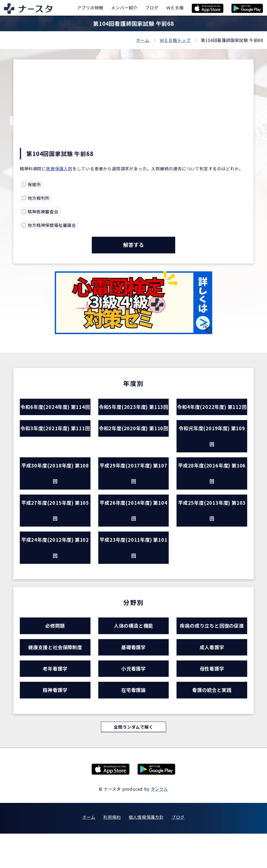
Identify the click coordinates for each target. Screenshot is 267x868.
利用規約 (112, 851)
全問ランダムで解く (133, 761)
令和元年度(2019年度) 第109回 (212, 457)
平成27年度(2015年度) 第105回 (55, 536)
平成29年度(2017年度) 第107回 (133, 496)
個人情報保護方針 (146, 851)
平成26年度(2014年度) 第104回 (133, 536)
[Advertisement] (133, 109)
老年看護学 (55, 701)
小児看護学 (133, 701)
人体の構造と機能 (133, 655)
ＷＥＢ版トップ (175, 40)
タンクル (159, 823)
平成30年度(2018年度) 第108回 (55, 496)
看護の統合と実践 (212, 723)
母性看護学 (212, 701)
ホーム (143, 40)
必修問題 (55, 655)
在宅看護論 (133, 723)
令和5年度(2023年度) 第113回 (133, 417)
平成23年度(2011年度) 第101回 (133, 576)
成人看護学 (212, 678)
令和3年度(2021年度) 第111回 (55, 457)
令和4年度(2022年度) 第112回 (212, 417)
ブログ (178, 851)
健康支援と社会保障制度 (55, 678)
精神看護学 (55, 723)
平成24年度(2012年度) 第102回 (55, 576)
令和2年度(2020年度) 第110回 (133, 457)
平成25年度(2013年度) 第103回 (212, 536)
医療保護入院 (59, 168)
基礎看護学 (133, 678)
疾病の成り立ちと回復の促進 (212, 655)
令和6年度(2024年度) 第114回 (55, 417)
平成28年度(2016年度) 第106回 (212, 496)
